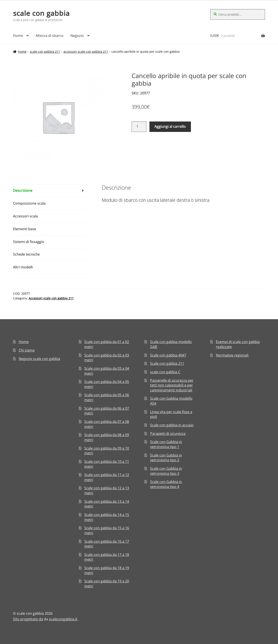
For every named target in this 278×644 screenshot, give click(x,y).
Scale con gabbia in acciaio (172, 425)
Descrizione (23, 191)
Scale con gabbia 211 (45, 52)
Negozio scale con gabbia (39, 359)
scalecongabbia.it (63, 619)
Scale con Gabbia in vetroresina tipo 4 (166, 484)
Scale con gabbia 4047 (168, 355)
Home (18, 36)
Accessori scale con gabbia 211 (86, 52)
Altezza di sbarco (50, 36)
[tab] (50, 191)
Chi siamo (27, 350)
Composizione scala (29, 203)
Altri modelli (23, 267)
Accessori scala (25, 216)
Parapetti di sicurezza (168, 434)
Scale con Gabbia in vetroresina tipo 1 (166, 444)
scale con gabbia (41, 13)
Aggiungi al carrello (170, 126)
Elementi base (25, 229)
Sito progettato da (28, 619)
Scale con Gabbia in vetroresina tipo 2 (166, 458)
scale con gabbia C (165, 372)
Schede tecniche (26, 254)
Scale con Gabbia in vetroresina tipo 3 (166, 471)
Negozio (77, 36)
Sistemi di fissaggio (29, 242)
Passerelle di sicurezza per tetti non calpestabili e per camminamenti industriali (172, 385)
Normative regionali (232, 355)
